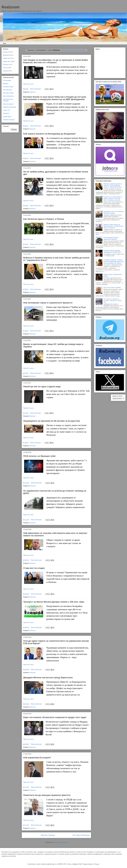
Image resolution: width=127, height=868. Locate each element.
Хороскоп (6, 113)
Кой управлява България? (37, 758)
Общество (6, 58)
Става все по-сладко (34, 568)
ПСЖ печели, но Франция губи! (40, 456)
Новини (5, 52)
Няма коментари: (36, 89)
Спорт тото (6, 110)
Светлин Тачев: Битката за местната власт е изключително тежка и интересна (113, 226)
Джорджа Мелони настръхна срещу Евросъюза (48, 677)
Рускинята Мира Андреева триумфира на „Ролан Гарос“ (112, 251)
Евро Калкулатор (8, 96)
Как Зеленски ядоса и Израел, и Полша (44, 219)
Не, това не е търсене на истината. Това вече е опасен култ (113, 301)
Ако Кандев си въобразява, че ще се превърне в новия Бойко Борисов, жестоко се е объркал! (56, 61)
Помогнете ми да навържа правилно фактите (47, 795)
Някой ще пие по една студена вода (42, 387)
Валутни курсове (8, 104)
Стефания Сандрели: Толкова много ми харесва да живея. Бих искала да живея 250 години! (114, 261)
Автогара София (8, 87)
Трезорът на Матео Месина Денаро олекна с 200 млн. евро (54, 602)
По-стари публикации (81, 835)
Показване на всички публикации (73, 50)
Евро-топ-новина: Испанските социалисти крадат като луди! (55, 717)
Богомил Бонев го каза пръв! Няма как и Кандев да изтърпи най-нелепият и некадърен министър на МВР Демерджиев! (55, 98)
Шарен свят (7, 61)
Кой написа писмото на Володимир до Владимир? (50, 134)
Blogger (97, 864)
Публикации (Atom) (61, 842)
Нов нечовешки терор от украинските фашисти (48, 303)
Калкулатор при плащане (8, 100)
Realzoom (11, 7)
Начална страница (48, 835)
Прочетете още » (29, 84)
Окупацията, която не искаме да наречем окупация (114, 212)
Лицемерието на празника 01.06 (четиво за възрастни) (52, 421)
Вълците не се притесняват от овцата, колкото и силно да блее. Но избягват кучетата (113, 198)
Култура (6, 65)
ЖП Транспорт (8, 90)
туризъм (6, 71)
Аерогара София (8, 93)
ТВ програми (7, 80)
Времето (6, 84)
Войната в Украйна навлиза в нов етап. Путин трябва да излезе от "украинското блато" (113, 185)
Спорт (5, 68)
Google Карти (7, 116)
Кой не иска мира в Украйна (112, 288)
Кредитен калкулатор (10, 107)
